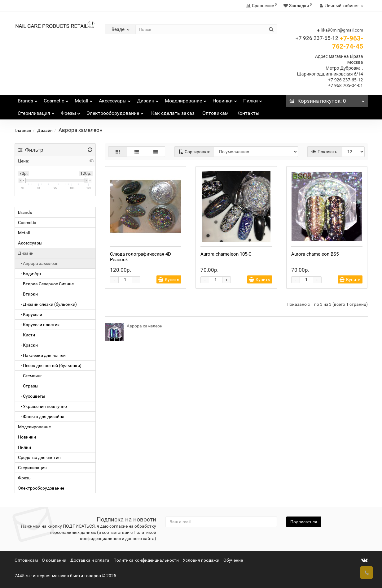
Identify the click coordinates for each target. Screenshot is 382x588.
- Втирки (28, 294)
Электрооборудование (115, 112)
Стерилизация (36, 112)
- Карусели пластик (39, 325)
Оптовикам (215, 113)
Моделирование (186, 99)
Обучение (233, 560)
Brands (28, 99)
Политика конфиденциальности (146, 560)
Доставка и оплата (90, 560)
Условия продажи (201, 560)
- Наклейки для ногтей (42, 355)
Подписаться (304, 522)
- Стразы (28, 386)
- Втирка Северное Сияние (46, 284)
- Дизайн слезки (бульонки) (47, 304)
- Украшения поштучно (42, 406)
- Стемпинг (30, 376)
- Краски (28, 345)
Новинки (225, 99)
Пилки (253, 99)
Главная (23, 130)
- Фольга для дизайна (41, 417)
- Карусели (30, 314)
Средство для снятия (39, 457)
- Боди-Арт (30, 274)
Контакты (248, 113)
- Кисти (26, 335)
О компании (54, 560)
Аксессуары (115, 99)
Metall (84, 99)
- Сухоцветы (32, 396)
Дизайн (148, 99)
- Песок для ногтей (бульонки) (50, 365)
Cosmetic (56, 99)
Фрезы (70, 112)
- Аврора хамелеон (38, 263)
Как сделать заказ (173, 113)
